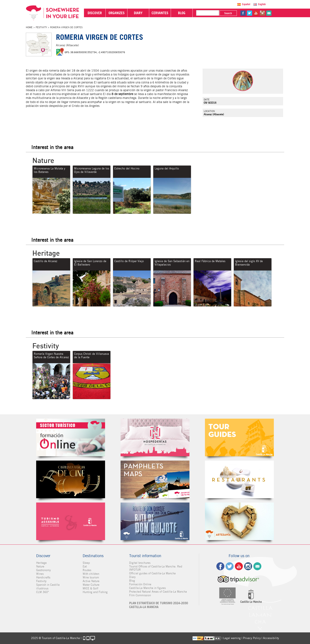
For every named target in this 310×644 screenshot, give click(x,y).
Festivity (41, 27)
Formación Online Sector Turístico (71, 437)
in (262, 13)
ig (248, 566)
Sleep (86, 563)
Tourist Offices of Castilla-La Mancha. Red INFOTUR (156, 568)
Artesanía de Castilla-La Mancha (239, 521)
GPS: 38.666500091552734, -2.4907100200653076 (95, 52)
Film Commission (140, 595)
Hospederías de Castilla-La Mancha (155, 437)
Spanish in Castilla (48, 585)
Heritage (41, 563)
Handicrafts (43, 577)
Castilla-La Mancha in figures (147, 588)
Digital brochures (140, 563)
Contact (257, 566)
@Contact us (269, 13)
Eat (85, 566)
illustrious (42, 588)
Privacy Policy (252, 638)
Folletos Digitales (155, 479)
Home (29, 27)
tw (250, 13)
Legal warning (232, 638)
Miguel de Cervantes (155, 521)
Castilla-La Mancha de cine (71, 479)
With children (91, 574)
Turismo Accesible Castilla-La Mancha (71, 521)
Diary (132, 577)
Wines (40, 574)
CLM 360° (43, 592)
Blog (132, 581)
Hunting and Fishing (95, 592)
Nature (40, 566)
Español (246, 4)
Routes (87, 570)
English (262, 4)
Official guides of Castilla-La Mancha (152, 573)
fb (243, 13)
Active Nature (91, 581)
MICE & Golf (90, 588)
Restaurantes (239, 479)
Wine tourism (91, 577)
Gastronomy (43, 570)
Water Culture (91, 585)
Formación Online (140, 584)
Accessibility (271, 638)
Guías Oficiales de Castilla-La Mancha (239, 437)
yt (256, 13)
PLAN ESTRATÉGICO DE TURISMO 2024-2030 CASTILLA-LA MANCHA (159, 605)
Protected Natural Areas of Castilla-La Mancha (158, 592)
